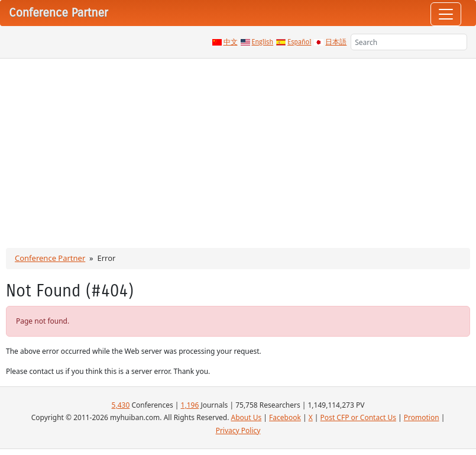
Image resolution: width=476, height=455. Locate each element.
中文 (231, 42)
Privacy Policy (238, 430)
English (263, 42)
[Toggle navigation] (446, 14)
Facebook (285, 417)
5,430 (121, 405)
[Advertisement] (238, 147)
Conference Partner (50, 258)
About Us (246, 417)
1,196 (190, 405)
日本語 (336, 42)
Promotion (422, 417)
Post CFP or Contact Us (358, 417)
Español (299, 42)
